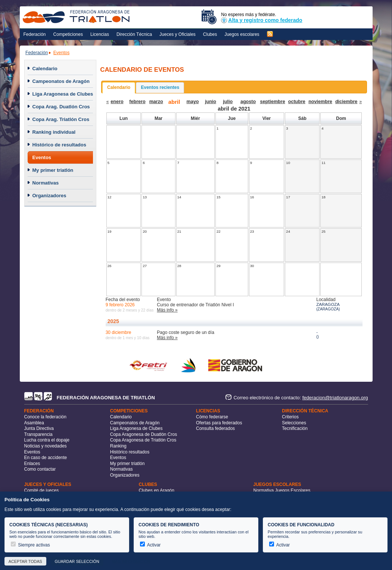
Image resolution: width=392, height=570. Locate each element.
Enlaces (32, 464)
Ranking (118, 446)
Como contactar (40, 469)
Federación (35, 34)
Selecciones (294, 423)
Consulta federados (215, 428)
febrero (137, 102)
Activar (150, 545)
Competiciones (68, 34)
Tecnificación (295, 428)
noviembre (320, 102)
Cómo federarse (212, 417)
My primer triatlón (53, 170)
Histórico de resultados (59, 145)
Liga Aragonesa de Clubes (63, 94)
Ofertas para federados (219, 423)
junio (211, 102)
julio (228, 102)
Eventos (61, 53)
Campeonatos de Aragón (61, 81)
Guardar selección (77, 561)
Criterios (290, 417)
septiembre (272, 102)
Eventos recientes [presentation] (160, 87)
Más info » (167, 310)
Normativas (46, 183)
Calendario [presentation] (119, 87)
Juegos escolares (242, 34)
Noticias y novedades (46, 446)
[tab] (119, 88)
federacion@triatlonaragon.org (335, 398)
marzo (156, 102)
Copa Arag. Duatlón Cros (61, 107)
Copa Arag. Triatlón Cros (61, 119)
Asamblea (34, 423)
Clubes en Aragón (157, 490)
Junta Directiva (39, 428)
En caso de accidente (46, 458)
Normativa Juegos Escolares (282, 490)
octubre (297, 102)
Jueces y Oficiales (178, 34)
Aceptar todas (25, 561)
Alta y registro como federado (262, 20)
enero (117, 102)
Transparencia (38, 434)
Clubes (210, 34)
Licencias (100, 34)
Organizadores (49, 196)
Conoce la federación (45, 417)
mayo (193, 102)
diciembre (346, 102)
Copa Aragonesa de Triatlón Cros (143, 440)
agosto (248, 102)
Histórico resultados (130, 452)
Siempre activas (30, 545)
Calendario (45, 69)
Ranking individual (54, 132)
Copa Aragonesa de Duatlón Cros (144, 434)
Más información (131, 561)
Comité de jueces (42, 490)
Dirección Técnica (134, 34)
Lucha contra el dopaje (47, 440)
